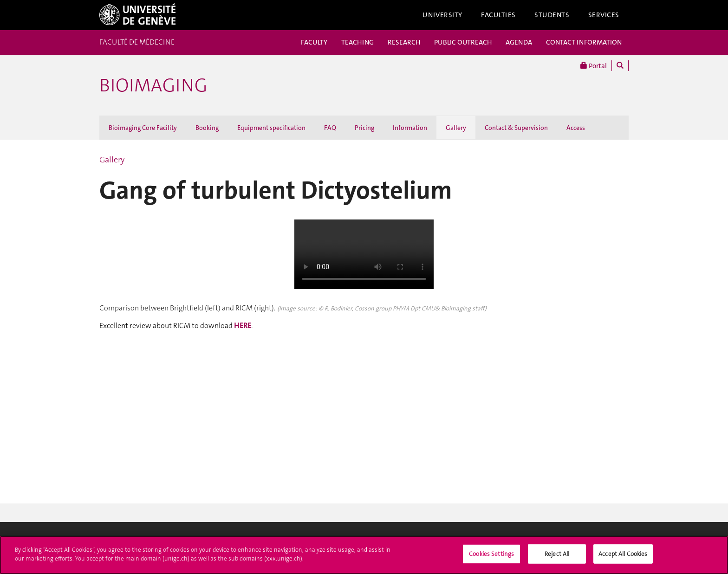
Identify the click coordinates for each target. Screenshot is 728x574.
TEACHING (357, 42)
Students (552, 15)
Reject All (557, 554)
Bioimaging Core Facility (143, 128)
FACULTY (314, 42)
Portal (594, 66)
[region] (364, 555)
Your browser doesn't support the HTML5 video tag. (364, 254)
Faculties (498, 15)
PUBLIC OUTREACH (463, 42)
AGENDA (519, 42)
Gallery (456, 128)
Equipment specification (271, 128)
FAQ (330, 128)
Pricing (364, 128)
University (442, 15)
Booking (207, 128)
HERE (243, 326)
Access (576, 128)
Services (604, 15)
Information (410, 128)
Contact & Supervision (516, 128)
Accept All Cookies (623, 554)
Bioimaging (153, 85)
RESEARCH (404, 42)
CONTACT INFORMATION (584, 42)
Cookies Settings (491, 554)
